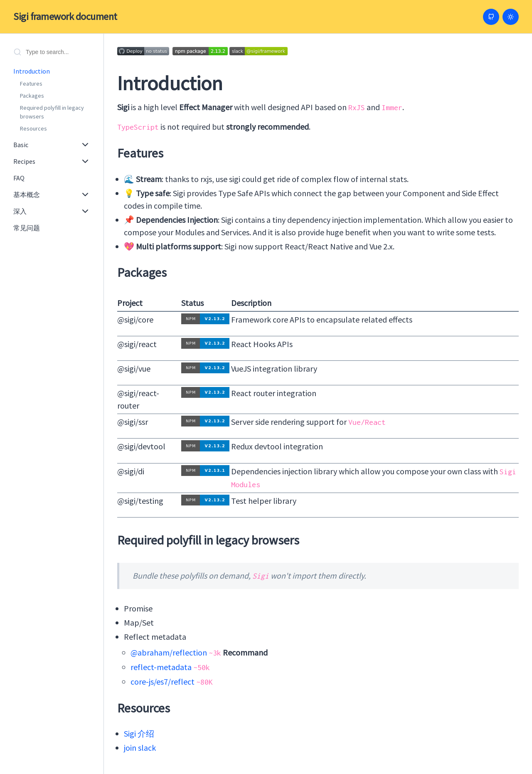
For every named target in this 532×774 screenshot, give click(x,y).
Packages (32, 96)
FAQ (19, 178)
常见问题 (27, 228)
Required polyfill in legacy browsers (52, 112)
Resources (33, 128)
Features (31, 84)
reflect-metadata (161, 667)
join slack (140, 748)
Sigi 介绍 (139, 733)
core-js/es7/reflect (163, 682)
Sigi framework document (65, 16)
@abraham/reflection (169, 652)
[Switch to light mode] (511, 17)
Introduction (32, 71)
